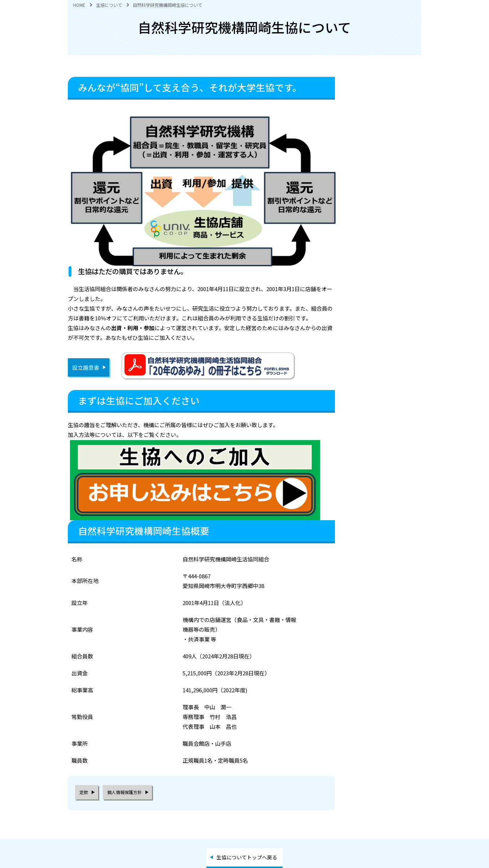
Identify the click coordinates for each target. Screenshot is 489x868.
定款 (84, 792)
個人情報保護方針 (125, 792)
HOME (79, 5)
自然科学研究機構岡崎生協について (167, 5)
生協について (109, 5)
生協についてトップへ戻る (247, 857)
